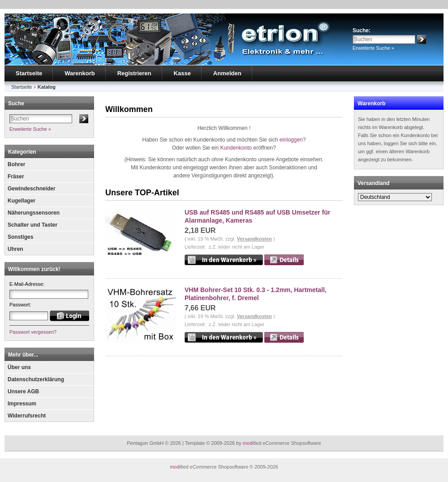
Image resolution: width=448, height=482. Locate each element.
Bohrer (16, 164)
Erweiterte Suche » (373, 48)
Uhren (15, 249)
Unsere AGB (23, 392)
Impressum (22, 404)
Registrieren (134, 73)
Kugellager (22, 201)
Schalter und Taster (32, 225)
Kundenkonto (236, 148)
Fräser (16, 176)
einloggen (291, 140)
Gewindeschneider (32, 189)
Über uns (19, 367)
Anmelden (227, 73)
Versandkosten (254, 239)
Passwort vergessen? (33, 332)
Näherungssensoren (34, 213)
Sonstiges (20, 237)
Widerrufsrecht (27, 416)
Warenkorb (80, 73)
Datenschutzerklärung (36, 379)
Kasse (182, 73)
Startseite (29, 73)
